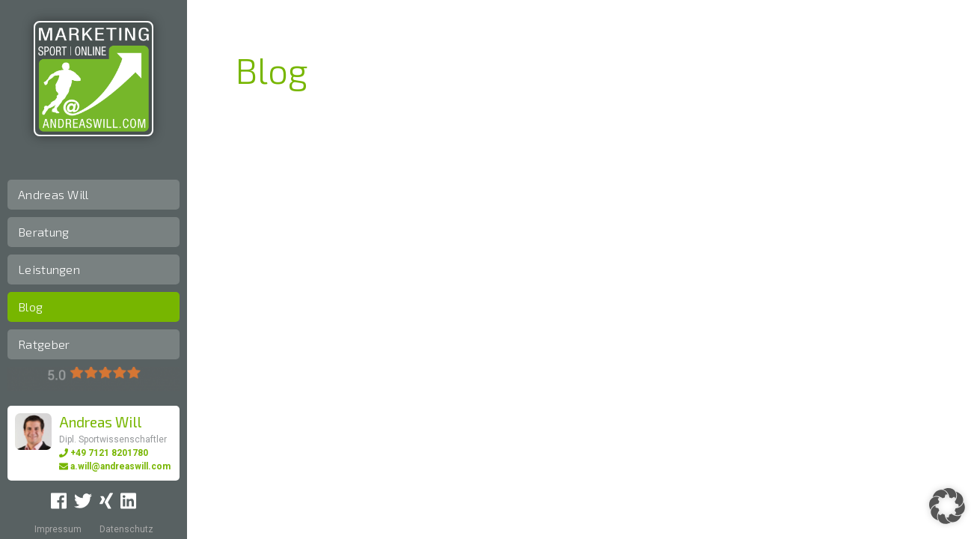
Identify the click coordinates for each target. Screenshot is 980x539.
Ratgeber (44, 344)
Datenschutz (126, 529)
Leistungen (49, 269)
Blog (30, 307)
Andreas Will (53, 194)
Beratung (43, 232)
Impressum (58, 529)
